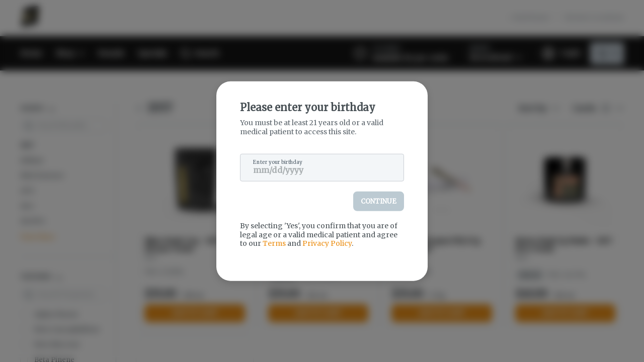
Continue (379, 201)
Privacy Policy (327, 243)
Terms (274, 243)
